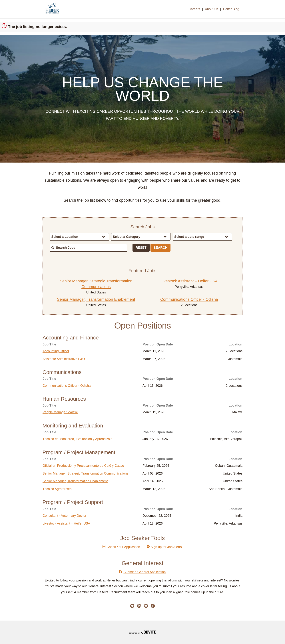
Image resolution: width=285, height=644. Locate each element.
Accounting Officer (56, 351)
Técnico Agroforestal (57, 489)
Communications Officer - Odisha (189, 299)
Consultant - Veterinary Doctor (64, 516)
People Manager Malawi (60, 412)
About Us (212, 9)
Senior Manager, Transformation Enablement (96, 299)
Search (160, 248)
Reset (141, 248)
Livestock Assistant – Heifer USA (189, 281)
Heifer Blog (231, 9)
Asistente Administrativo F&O (64, 359)
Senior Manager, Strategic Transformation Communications (85, 473)
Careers (194, 9)
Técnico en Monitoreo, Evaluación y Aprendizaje (77, 439)
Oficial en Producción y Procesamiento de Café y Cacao (83, 466)
